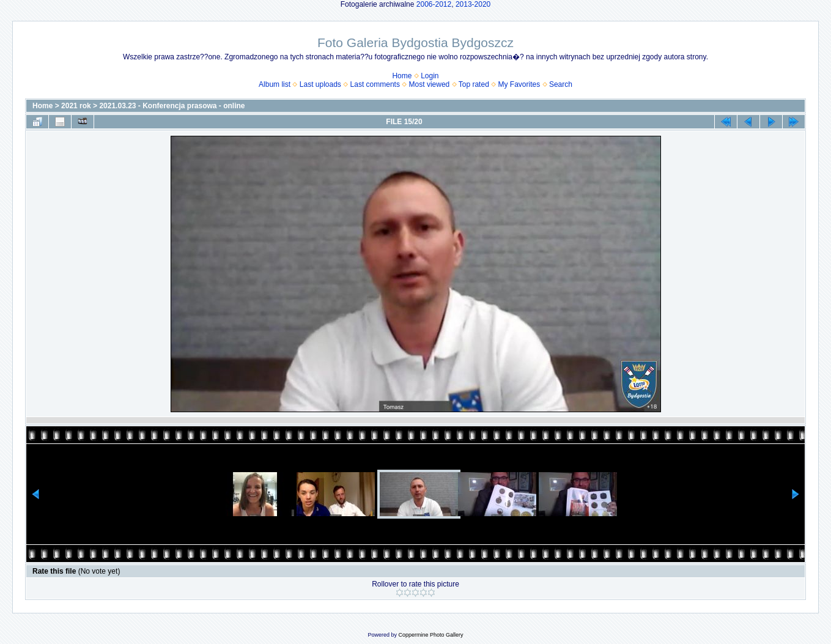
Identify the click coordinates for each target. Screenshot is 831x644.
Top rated (474, 84)
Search (561, 84)
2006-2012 (434, 4)
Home (402, 76)
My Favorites (519, 84)
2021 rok (76, 106)
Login (430, 76)
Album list (275, 84)
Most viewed (430, 84)
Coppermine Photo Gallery (430, 635)
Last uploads (320, 84)
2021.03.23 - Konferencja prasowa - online (172, 106)
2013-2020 (473, 4)
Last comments (375, 84)
